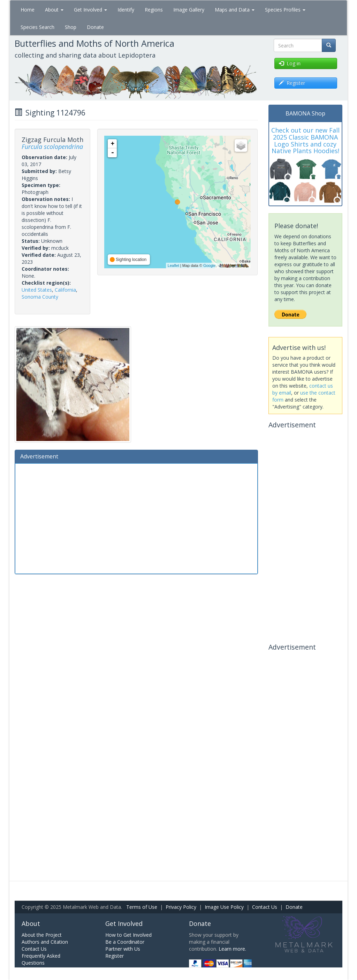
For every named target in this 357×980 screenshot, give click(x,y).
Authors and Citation (45, 942)
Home (28, 10)
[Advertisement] (136, 518)
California (65, 290)
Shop (71, 27)
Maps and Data (235, 10)
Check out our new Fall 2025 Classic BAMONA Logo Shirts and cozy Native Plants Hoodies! (305, 140)
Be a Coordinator (125, 942)
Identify (126, 10)
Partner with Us (123, 949)
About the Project (42, 935)
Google (209, 265)
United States (37, 290)
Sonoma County (40, 297)
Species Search (37, 27)
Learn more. (232, 949)
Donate (95, 27)
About (54, 10)
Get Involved (90, 10)
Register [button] (292, 83)
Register (115, 956)
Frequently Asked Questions (41, 959)
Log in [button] (290, 63)
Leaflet (173, 265)
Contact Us (265, 907)
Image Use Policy (224, 907)
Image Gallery (189, 10)
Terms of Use (142, 907)
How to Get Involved (128, 935)
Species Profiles (285, 10)
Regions (154, 10)
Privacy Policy (181, 907)
